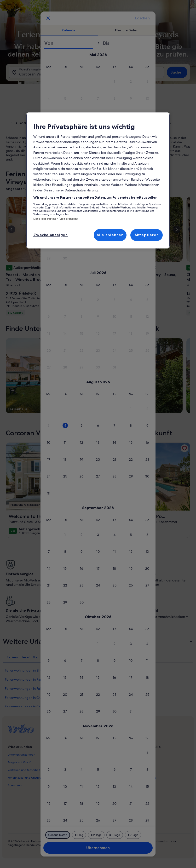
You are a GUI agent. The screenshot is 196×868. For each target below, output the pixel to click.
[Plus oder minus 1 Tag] (79, 835)
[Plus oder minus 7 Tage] (133, 835)
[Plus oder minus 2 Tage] (96, 835)
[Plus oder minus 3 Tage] (115, 835)
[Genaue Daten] (58, 835)
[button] (114, 82)
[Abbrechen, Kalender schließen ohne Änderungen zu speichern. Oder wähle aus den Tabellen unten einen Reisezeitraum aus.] (48, 18)
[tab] (69, 30)
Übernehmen (98, 848)
